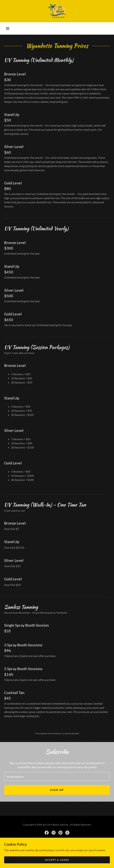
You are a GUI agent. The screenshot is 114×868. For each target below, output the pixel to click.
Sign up (57, 790)
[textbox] (57, 776)
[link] (57, 11)
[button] (8, 28)
